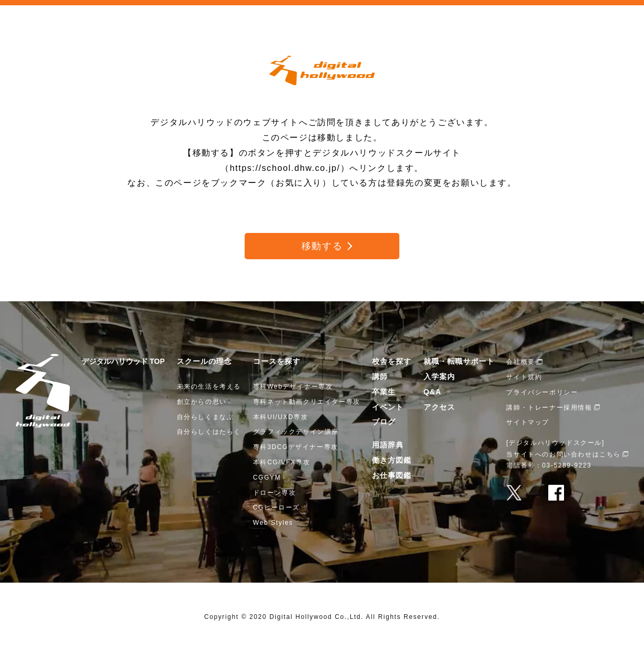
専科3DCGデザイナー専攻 (296, 447)
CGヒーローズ (276, 507)
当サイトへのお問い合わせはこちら (563, 454)
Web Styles (273, 523)
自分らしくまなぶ (205, 417)
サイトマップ (528, 422)
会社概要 (520, 362)
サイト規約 (524, 377)
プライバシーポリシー (542, 392)
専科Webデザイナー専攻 (293, 386)
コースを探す (277, 361)
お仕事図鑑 (392, 475)
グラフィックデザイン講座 (296, 432)
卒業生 (384, 392)
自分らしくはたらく (209, 432)
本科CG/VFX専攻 (282, 462)
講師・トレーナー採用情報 (549, 408)
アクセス (439, 407)
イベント (388, 407)
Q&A (432, 392)
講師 (380, 377)
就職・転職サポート (459, 361)
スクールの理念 (204, 361)
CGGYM (267, 477)
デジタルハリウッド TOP (123, 361)
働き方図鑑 (392, 460)
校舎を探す (392, 361)
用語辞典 (388, 445)
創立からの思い (202, 402)
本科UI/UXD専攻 (281, 417)
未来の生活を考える (209, 386)
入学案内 (439, 377)
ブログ (384, 422)
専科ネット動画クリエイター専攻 (307, 402)
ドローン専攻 (275, 493)
